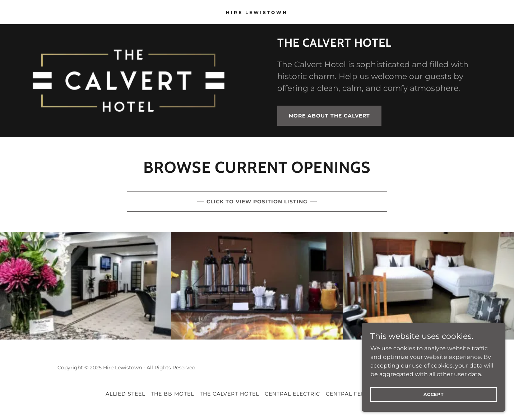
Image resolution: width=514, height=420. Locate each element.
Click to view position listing (257, 202)
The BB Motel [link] (172, 394)
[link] (257, 12)
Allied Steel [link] (125, 394)
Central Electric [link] (292, 394)
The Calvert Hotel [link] (229, 394)
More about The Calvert (330, 116)
